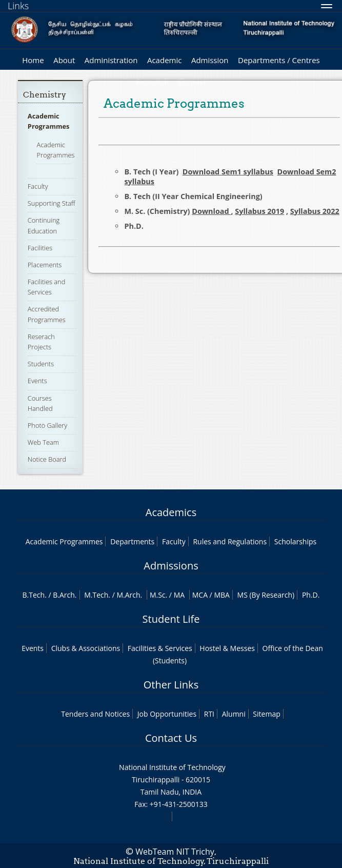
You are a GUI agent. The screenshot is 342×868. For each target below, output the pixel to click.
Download (211, 211)
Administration (111, 60)
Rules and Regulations (230, 541)
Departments (132, 541)
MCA (200, 595)
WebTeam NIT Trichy (175, 852)
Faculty (38, 186)
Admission (210, 60)
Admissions (171, 566)
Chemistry (45, 95)
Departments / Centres (279, 60)
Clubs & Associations (86, 648)
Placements (45, 265)
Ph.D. (311, 595)
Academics (171, 512)
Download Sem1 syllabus (228, 172)
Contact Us (171, 738)
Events (37, 381)
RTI (209, 714)
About (64, 60)
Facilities (40, 248)
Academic (164, 60)
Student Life (171, 619)
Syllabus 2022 (315, 211)
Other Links (171, 685)
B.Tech (34, 595)
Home (33, 60)
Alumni (234, 714)
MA (179, 595)
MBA (222, 595)
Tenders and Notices (95, 714)
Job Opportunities (167, 714)
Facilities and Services (46, 287)
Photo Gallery (47, 425)
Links (18, 6)
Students (41, 364)
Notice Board (47, 459)
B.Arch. (65, 595)
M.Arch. (129, 595)
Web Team (43, 442)
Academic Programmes (49, 121)
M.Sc (158, 595)
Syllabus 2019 (259, 211)
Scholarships (295, 541)
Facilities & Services (160, 648)
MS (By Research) (266, 595)
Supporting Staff (52, 203)
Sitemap (266, 714)
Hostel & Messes (227, 648)
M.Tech (96, 595)
